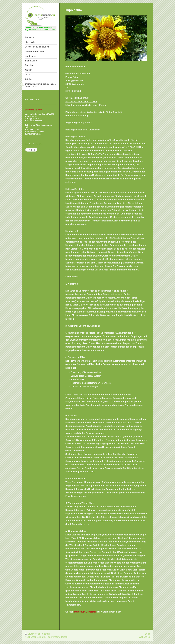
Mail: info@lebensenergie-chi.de (81, 102)
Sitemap (46, 634)
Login (148, 634)
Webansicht (145, 637)
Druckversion (33, 634)
